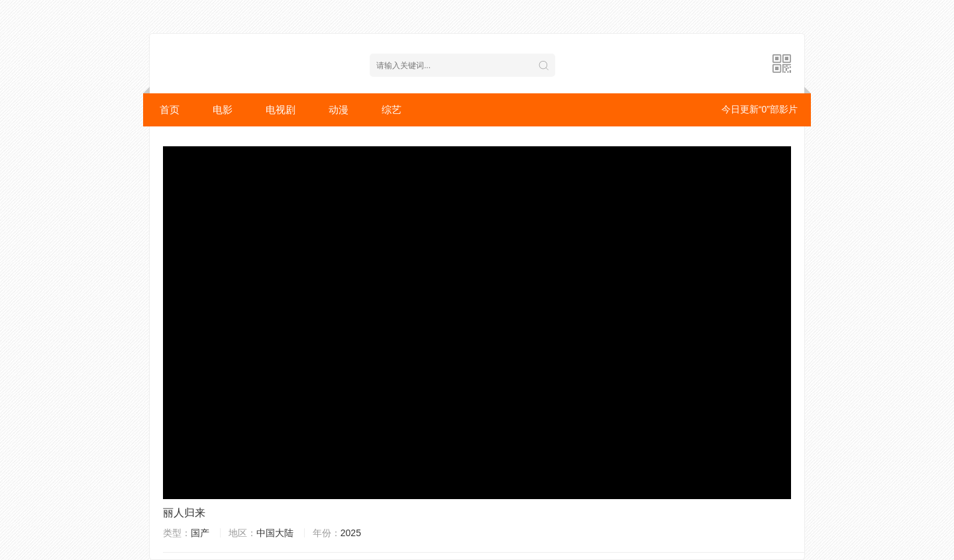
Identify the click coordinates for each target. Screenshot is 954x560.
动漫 (339, 110)
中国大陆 (275, 533)
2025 (351, 533)
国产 (200, 533)
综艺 (392, 110)
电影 (223, 110)
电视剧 (281, 110)
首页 (170, 110)
